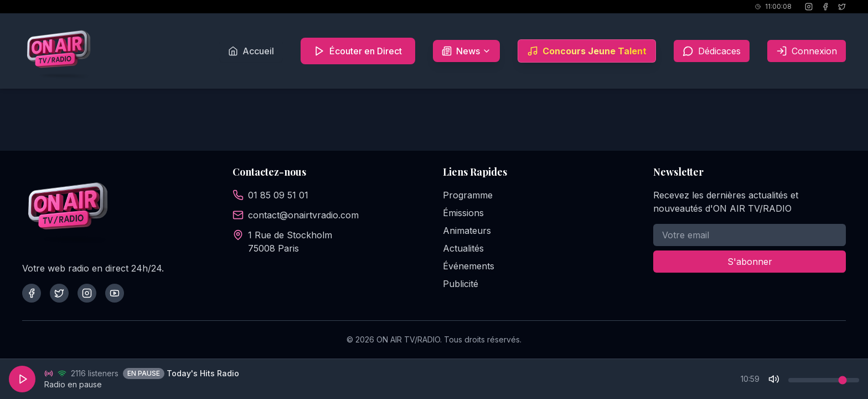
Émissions (463, 213)
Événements (469, 266)
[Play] (22, 379)
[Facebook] (825, 7)
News (466, 51)
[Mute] (774, 379)
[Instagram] (809, 7)
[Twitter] (59, 293)
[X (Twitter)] (842, 7)
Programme (468, 195)
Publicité (461, 284)
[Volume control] (824, 380)
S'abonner (750, 262)
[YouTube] (115, 293)
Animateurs (467, 231)
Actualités (463, 248)
